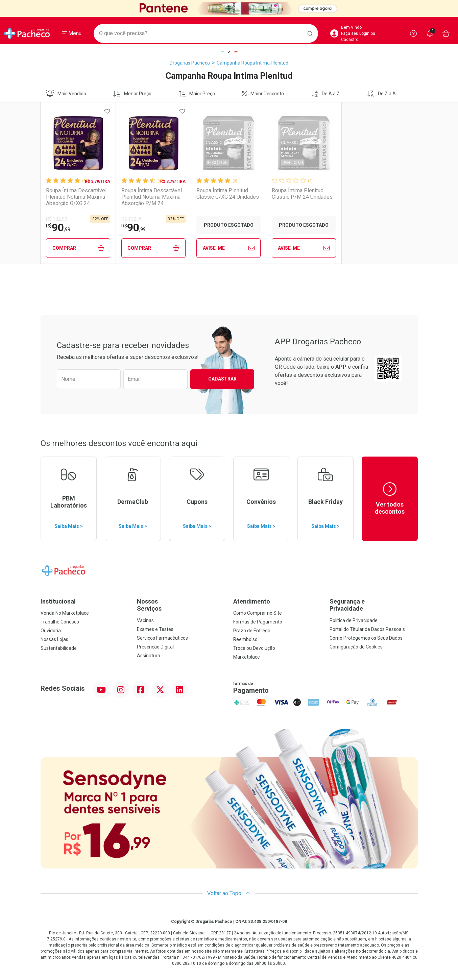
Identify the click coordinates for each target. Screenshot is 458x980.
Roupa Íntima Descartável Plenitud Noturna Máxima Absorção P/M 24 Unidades (152, 197)
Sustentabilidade (59, 648)
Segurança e (374, 605)
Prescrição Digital (155, 647)
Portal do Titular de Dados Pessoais (367, 629)
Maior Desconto (263, 94)
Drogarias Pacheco (190, 63)
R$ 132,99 (57, 219)
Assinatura (149, 656)
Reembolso (245, 639)
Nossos (181, 605)
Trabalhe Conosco (60, 622)
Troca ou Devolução (254, 648)
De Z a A (381, 94)
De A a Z (326, 94)
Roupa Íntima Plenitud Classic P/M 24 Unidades (302, 194)
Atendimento (252, 601)
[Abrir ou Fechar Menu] (72, 33)
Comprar (78, 248)
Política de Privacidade (354, 620)
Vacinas (145, 620)
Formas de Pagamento (258, 622)
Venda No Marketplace (65, 613)
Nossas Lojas (54, 639)
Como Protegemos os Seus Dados (366, 638)
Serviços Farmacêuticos (162, 638)
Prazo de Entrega (252, 631)
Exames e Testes (155, 629)
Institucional (58, 601)
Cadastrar (222, 379)
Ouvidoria (51, 631)
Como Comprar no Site (258, 613)
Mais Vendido (66, 94)
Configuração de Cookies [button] (356, 647)
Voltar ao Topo (229, 893)
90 (58, 227)
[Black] (229, 8)
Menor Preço (132, 94)
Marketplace (247, 657)
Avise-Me (229, 248)
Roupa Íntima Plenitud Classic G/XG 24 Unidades (228, 194)
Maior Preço (197, 94)
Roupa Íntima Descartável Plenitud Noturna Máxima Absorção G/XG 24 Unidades (76, 197)
